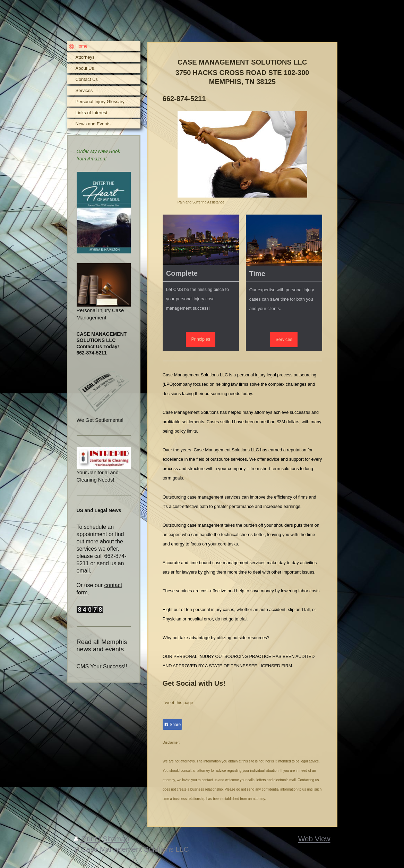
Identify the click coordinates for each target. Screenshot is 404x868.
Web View (314, 839)
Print (86, 839)
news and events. (101, 649)
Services (284, 340)
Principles (201, 339)
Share (172, 725)
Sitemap (116, 839)
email (83, 571)
